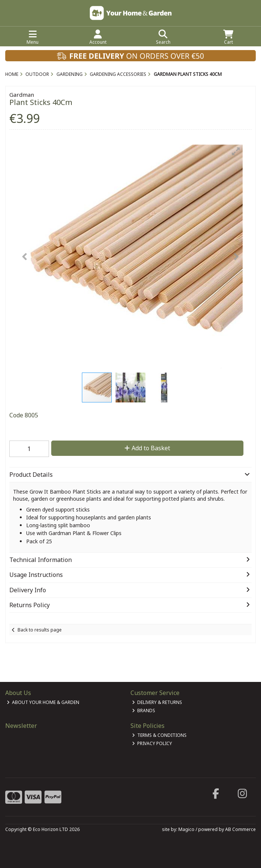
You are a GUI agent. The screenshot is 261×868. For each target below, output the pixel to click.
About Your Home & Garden (43, 702)
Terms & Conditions (159, 735)
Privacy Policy (152, 743)
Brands (144, 711)
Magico (186, 829)
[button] (236, 151)
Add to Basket (147, 448)
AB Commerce (240, 829)
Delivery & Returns (157, 702)
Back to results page (40, 630)
